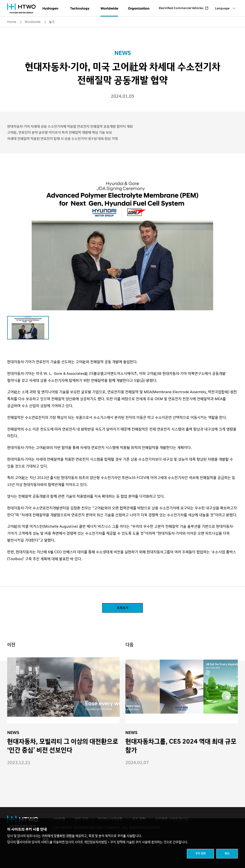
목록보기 (122, 608)
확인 (227, 854)
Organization (139, 8)
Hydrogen (50, 8)
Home (12, 22)
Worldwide (109, 8)
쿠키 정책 (200, 854)
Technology (80, 8)
